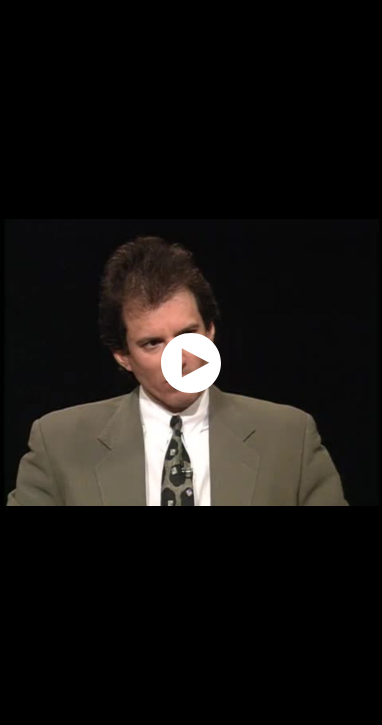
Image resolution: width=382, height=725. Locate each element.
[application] (191, 362)
